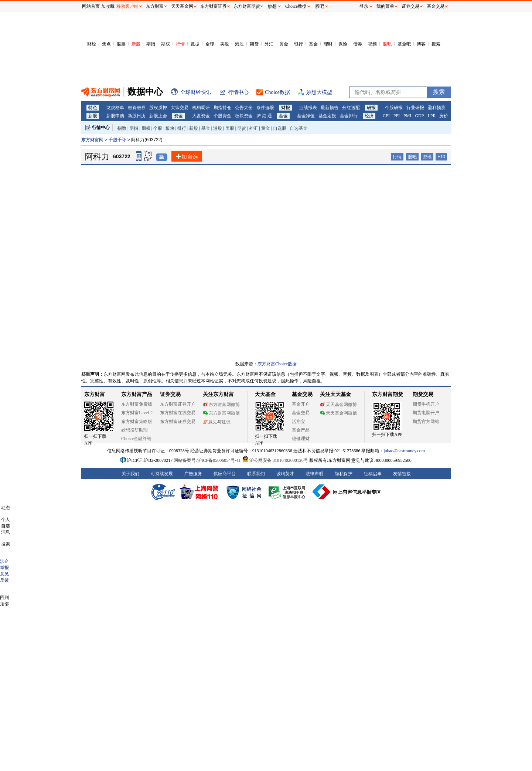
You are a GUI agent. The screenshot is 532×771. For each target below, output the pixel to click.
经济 (369, 116)
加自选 (187, 157)
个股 (158, 128)
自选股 (280, 128)
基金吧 (404, 44)
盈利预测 (437, 108)
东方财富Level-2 (137, 413)
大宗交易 (180, 108)
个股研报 (394, 108)
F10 (441, 157)
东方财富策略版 (137, 422)
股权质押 (158, 108)
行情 (180, 44)
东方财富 (95, 394)
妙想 (272, 6)
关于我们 (130, 474)
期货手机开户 (426, 404)
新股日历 (137, 116)
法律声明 (314, 474)
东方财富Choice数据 (277, 364)
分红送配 (351, 108)
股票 (121, 44)
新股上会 (158, 116)
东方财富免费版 (137, 404)
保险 (343, 44)
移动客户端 (127, 6)
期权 (166, 44)
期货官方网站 (426, 422)
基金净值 (306, 116)
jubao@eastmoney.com (404, 451)
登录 (364, 6)
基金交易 (301, 413)
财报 (286, 108)
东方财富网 (92, 140)
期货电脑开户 (426, 413)
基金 (313, 44)
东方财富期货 (388, 394)
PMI (407, 116)
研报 (371, 108)
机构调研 (201, 108)
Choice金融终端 (136, 439)
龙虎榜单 (115, 108)
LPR (432, 116)
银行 (299, 44)
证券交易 (410, 6)
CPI (386, 116)
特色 (93, 108)
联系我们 (256, 474)
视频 (372, 44)
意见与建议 (217, 422)
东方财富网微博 (221, 405)
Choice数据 (296, 6)
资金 (178, 116)
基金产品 (301, 430)
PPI (397, 116)
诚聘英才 (285, 474)
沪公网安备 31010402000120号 (275, 460)
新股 (136, 44)
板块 (170, 128)
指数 (122, 128)
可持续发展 (162, 474)
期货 (254, 44)
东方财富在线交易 (178, 413)
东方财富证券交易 (178, 422)
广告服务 (193, 474)
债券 (358, 44)
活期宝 (299, 422)
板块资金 (244, 116)
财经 (92, 44)
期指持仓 (222, 108)
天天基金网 (182, 6)
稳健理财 (301, 439)
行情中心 (101, 128)
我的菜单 (385, 6)
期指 (151, 44)
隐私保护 (344, 474)
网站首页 (91, 6)
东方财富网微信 (221, 413)
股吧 (387, 44)
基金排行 (349, 116)
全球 (210, 44)
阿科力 (97, 157)
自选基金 (299, 128)
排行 (182, 128)
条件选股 (265, 108)
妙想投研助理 (134, 430)
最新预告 (330, 108)
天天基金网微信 (338, 413)
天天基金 (265, 394)
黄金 (284, 44)
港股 (239, 44)
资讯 (427, 157)
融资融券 (137, 108)
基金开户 (301, 404)
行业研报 (415, 108)
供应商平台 (225, 474)
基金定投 (327, 116)
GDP (419, 116)
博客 (421, 44)
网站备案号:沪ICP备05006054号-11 (208, 460)
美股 (225, 44)
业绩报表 (308, 108)
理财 (328, 44)
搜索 (436, 44)
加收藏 (108, 6)
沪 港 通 (264, 116)
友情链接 (402, 474)
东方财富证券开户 (178, 404)
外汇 (269, 44)
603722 (122, 156)
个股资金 (222, 116)
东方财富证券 (214, 6)
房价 (444, 116)
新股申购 (115, 116)
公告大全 (244, 108)
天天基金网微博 (338, 405)
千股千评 (118, 140)
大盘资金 (201, 116)
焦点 (106, 44)
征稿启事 (373, 474)
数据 (195, 44)
